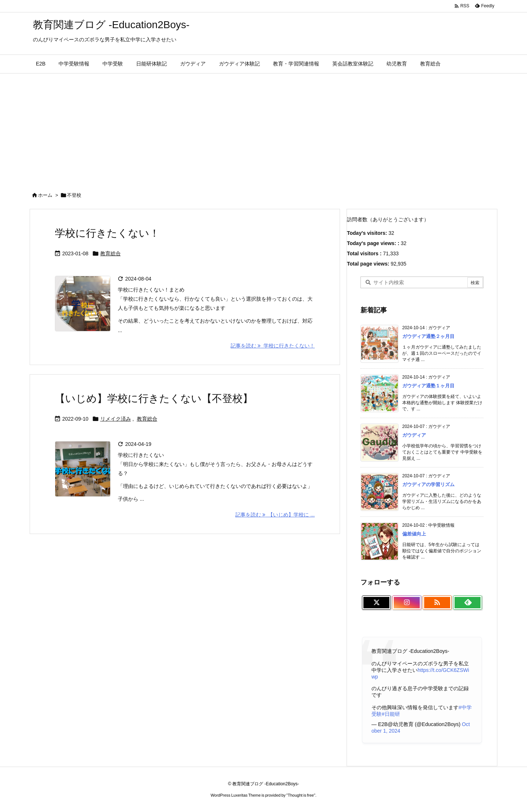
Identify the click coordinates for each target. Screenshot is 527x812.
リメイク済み (116, 419)
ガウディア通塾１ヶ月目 (428, 386)
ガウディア (414, 435)
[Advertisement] (263, 128)
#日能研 (391, 714)
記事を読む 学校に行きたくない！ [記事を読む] (273, 346)
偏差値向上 (414, 534)
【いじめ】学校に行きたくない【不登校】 (155, 399)
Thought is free (301, 795)
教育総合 (111, 253)
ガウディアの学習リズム (428, 484)
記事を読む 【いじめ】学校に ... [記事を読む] (275, 515)
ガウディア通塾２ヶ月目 (428, 336)
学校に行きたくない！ (107, 233)
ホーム (45, 195)
